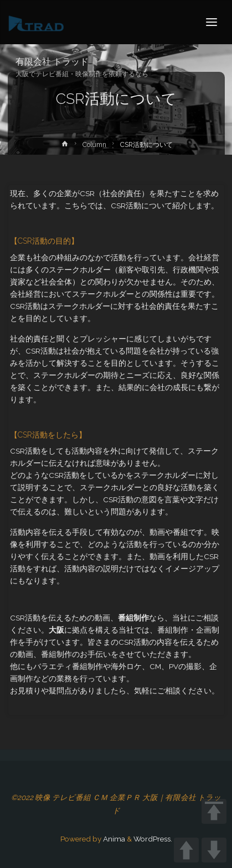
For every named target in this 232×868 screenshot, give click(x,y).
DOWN (214, 850)
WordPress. (153, 839)
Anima (113, 839)
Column (94, 145)
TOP (214, 811)
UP (186, 850)
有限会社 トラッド (52, 62)
